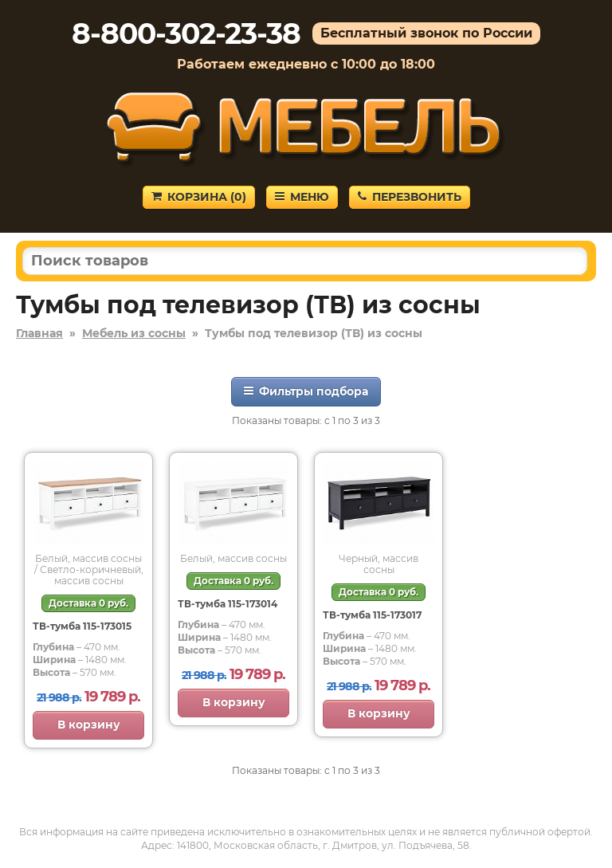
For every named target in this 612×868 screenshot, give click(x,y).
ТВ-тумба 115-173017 (372, 615)
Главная (39, 333)
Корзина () (199, 197)
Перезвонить (410, 197)
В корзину (89, 725)
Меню (302, 197)
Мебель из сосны (134, 333)
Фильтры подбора (306, 391)
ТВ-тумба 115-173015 (82, 626)
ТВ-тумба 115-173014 (228, 604)
